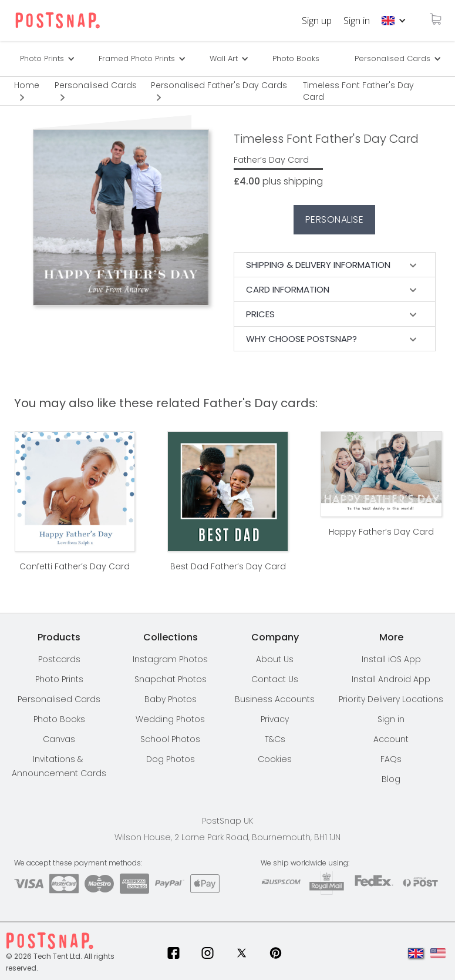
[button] (394, 21)
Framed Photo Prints (137, 58)
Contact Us (275, 679)
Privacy (275, 719)
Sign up (317, 21)
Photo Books (296, 58)
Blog (391, 779)
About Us (275, 659)
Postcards (59, 659)
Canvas (59, 739)
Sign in (357, 21)
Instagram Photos (170, 659)
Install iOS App (391, 659)
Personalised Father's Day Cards (219, 85)
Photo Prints (59, 679)
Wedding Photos (170, 719)
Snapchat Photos (171, 679)
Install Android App (391, 679)
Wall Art (224, 58)
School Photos (170, 739)
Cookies (275, 759)
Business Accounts (275, 699)
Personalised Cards (392, 58)
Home (27, 85)
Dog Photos (171, 759)
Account (391, 739)
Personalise (335, 219)
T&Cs (275, 739)
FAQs (391, 759)
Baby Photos (171, 699)
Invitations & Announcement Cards (59, 766)
